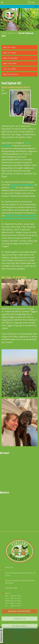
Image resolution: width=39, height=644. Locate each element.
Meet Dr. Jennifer (10, 58)
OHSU (12, 188)
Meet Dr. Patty (9, 47)
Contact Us (19, 623)
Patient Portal (19, 630)
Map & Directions (11, 74)
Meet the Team (10, 63)
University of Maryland (22, 185)
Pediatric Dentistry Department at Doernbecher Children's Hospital (19, 217)
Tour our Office (10, 69)
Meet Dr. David (9, 53)
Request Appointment (19, 616)
